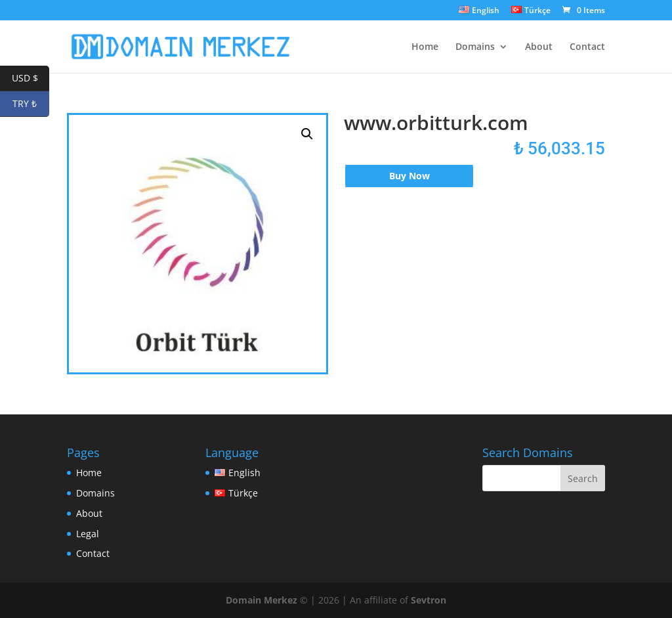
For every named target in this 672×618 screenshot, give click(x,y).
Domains (475, 47)
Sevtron (429, 600)
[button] (307, 134)
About (539, 47)
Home (425, 47)
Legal (88, 534)
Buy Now (409, 176)
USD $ (31, 78)
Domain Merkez (262, 600)
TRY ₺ (31, 104)
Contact (587, 47)
